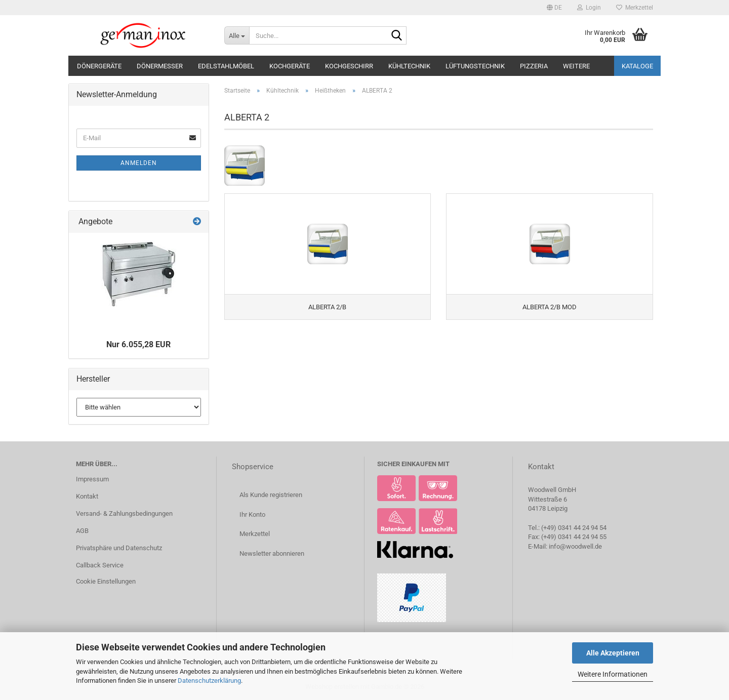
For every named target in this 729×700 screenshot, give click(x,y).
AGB (82, 531)
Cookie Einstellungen (106, 581)
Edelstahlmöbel (226, 66)
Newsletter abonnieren (272, 553)
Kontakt (87, 496)
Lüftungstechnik (475, 66)
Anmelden (139, 163)
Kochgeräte (290, 66)
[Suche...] (237, 35)
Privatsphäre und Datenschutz (119, 548)
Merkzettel (635, 8)
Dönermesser (160, 66)
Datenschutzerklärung (209, 681)
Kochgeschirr (349, 66)
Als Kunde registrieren (271, 495)
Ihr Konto (252, 514)
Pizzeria (534, 66)
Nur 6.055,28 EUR (138, 344)
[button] (554, 8)
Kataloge (637, 66)
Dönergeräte (99, 66)
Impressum (92, 479)
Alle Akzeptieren (613, 653)
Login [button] (589, 8)
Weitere (576, 66)
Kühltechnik (409, 66)
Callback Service (100, 565)
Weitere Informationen (613, 674)
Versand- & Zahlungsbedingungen (124, 513)
